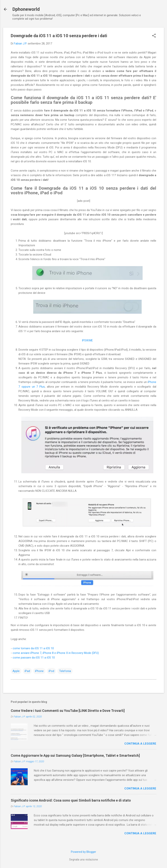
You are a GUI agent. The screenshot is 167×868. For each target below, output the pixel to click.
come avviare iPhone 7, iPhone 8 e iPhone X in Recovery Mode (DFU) (56, 653)
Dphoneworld (26, 9)
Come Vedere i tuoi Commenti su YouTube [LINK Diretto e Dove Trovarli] (68, 711)
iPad (27, 671)
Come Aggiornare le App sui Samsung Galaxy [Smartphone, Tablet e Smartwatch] (75, 755)
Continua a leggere (140, 744)
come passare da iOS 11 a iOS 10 (34, 658)
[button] (154, 36)
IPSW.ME (87, 340)
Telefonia (65, 671)
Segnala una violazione (84, 860)
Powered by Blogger (83, 852)
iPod (51, 671)
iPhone (39, 671)
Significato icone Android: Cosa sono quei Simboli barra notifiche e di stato (71, 800)
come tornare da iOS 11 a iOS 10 (33, 648)
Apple (16, 671)
